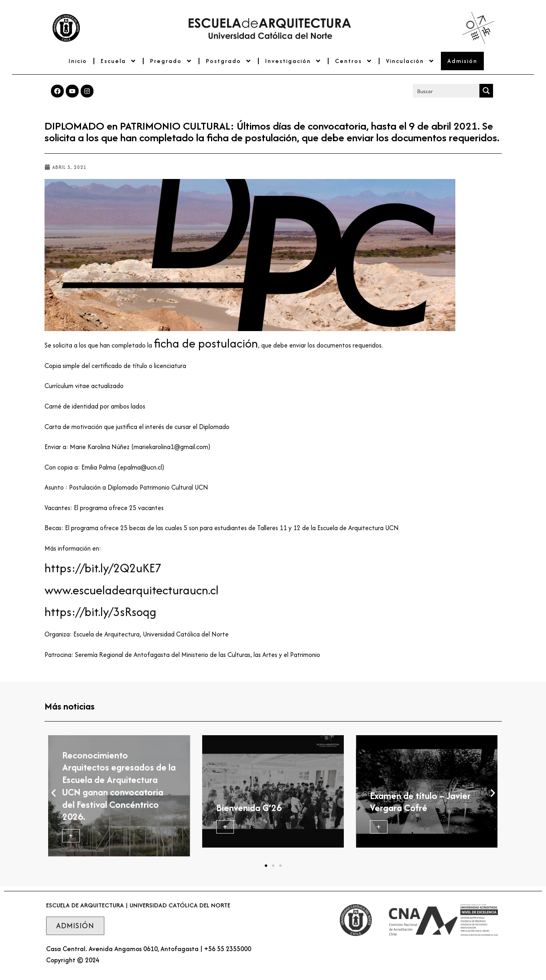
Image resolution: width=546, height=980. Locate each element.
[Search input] (447, 91)
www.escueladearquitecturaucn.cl (132, 590)
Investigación (293, 61)
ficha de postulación (206, 343)
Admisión (462, 61)
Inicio (78, 61)
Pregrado (171, 61)
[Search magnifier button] (486, 91)
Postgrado (229, 61)
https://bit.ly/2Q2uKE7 (103, 568)
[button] (54, 793)
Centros (354, 61)
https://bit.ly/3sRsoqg (100, 612)
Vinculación (410, 61)
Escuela (119, 61)
